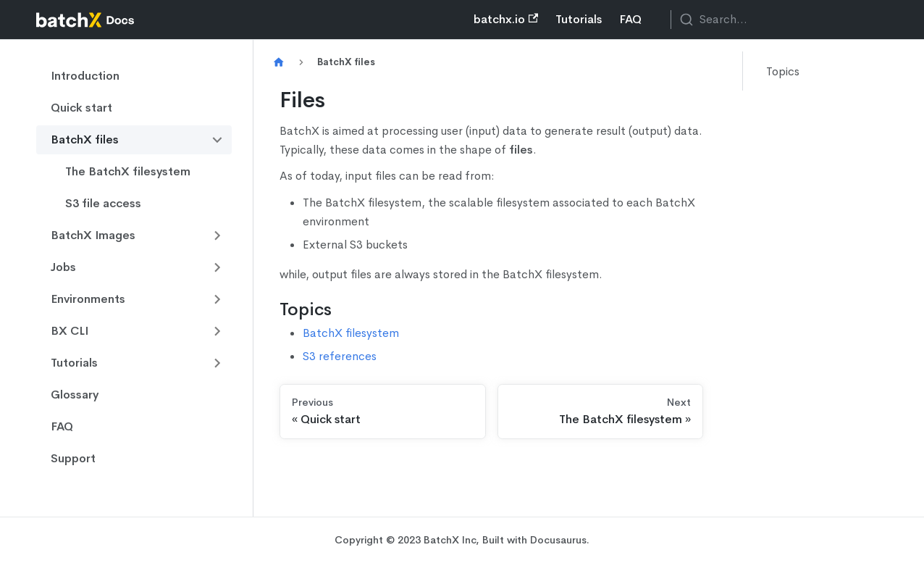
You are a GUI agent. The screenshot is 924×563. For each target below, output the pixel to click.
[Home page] (279, 63)
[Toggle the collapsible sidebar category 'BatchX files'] (217, 140)
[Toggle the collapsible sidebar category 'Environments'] (217, 299)
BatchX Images (93, 235)
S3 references (340, 356)
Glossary (75, 395)
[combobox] (779, 20)
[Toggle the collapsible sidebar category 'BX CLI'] (217, 331)
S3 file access (103, 203)
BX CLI (70, 331)
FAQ (630, 19)
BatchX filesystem (351, 333)
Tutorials (579, 19)
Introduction (85, 76)
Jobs (63, 267)
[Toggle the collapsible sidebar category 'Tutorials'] (217, 363)
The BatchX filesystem (128, 171)
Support (73, 458)
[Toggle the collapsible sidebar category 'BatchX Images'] (217, 235)
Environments (88, 299)
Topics (783, 71)
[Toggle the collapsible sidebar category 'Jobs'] (217, 267)
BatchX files (85, 139)
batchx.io (506, 19)
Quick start (81, 108)
